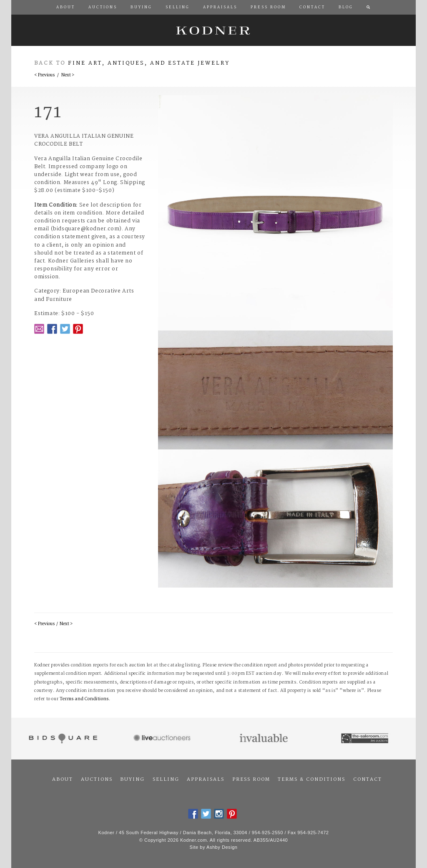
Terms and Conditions (84, 699)
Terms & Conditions (311, 780)
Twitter (65, 329)
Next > (68, 75)
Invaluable (264, 739)
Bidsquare (62, 739)
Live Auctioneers (163, 739)
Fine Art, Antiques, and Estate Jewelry (149, 63)
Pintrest (78, 329)
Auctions (97, 780)
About (63, 780)
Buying (132, 780)
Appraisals (206, 780)
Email (39, 329)
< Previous (44, 75)
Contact (368, 780)
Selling (166, 780)
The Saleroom (365, 739)
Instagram (219, 814)
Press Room (251, 780)
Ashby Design (222, 847)
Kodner (213, 30)
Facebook (52, 329)
